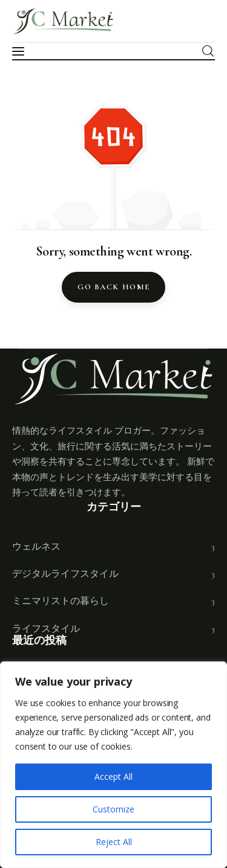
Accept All (113, 776)
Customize (113, 809)
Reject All (114, 842)
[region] (113, 765)
